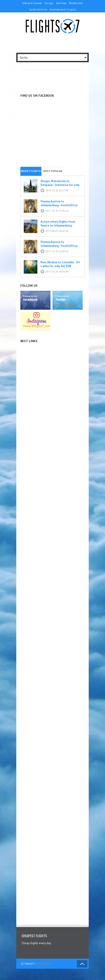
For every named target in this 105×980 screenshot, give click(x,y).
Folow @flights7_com (37, 326)
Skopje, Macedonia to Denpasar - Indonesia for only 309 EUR (60, 185)
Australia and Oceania (63, 9)
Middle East (76, 3)
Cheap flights (43, 964)
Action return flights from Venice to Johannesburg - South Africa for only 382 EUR (60, 226)
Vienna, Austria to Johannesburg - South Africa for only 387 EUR (59, 205)
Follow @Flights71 (67, 305)
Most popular (53, 171)
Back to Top (82, 964)
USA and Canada (32, 3)
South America (38, 9)
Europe (49, 3)
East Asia (61, 3)
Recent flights (31, 171)
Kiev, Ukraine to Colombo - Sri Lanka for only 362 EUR (60, 264)
